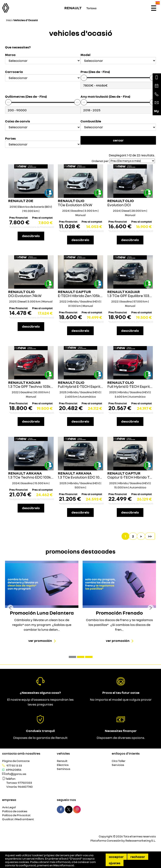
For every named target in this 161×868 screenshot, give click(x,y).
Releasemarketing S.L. (141, 840)
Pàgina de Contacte (16, 761)
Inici (9, 20)
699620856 (14, 770)
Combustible (91, 121)
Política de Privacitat (16, 815)
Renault (62, 761)
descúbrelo (31, 236)
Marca (10, 55)
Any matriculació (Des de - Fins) (105, 97)
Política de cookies (15, 811)
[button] (72, 657)
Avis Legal (9, 807)
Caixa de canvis (18, 121)
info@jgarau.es (16, 774)
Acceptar (116, 857)
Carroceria (14, 72)
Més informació (64, 865)
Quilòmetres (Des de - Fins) (26, 97)
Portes (10, 138)
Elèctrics (63, 765)
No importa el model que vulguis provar (121, 699)
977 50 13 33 (14, 766)
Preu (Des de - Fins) (95, 72)
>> (150, 536)
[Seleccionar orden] (132, 161)
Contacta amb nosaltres (21, 753)
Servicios (118, 765)
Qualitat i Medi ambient (18, 819)
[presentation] (10, 608)
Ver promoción (40, 641)
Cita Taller (119, 761)
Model (85, 55)
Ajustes (115, 863)
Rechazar (138, 857)
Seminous (64, 769)
